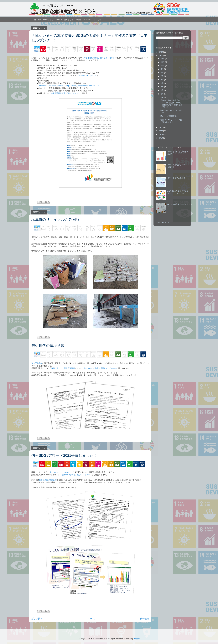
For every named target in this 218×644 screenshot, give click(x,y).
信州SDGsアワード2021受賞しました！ (64, 455)
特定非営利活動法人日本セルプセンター (100, 58)
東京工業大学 (37, 363)
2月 (163, 94)
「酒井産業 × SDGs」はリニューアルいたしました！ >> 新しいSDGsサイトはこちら (67, 20)
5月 (163, 83)
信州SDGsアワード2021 (59, 472)
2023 (161, 52)
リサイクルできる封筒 (176, 178)
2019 (161, 134)
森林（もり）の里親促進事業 (63, 368)
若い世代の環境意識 (48, 346)
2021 (161, 127)
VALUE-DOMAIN (163, 223)
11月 (163, 62)
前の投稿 (145, 619)
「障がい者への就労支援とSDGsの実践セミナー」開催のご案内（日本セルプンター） (171, 104)
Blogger (137, 638)
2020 (161, 131)
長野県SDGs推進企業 (48, 480)
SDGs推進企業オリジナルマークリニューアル (178, 192)
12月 (163, 58)
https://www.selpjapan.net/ (87, 75)
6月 (163, 80)
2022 (161, 55)
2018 (161, 138)
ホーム (91, 619)
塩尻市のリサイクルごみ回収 (55, 219)
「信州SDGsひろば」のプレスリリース (76, 475)
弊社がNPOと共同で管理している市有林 (100, 368)
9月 (163, 69)
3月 (163, 90)
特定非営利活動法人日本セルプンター (66, 93)
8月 (163, 73)
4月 (163, 87)
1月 (163, 97)
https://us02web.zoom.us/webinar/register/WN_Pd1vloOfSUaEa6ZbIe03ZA (69, 86)
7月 (163, 76)
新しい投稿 (37, 619)
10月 (163, 66)
